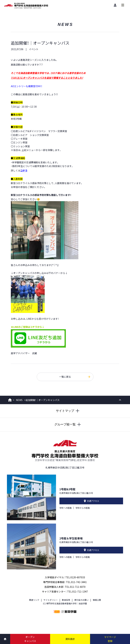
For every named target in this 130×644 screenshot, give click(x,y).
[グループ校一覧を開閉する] (65, 425)
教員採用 (66, 600)
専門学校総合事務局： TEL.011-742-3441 (65, 582)
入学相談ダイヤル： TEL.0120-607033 (65, 577)
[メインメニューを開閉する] (123, 5)
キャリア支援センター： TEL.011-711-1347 (65, 591)
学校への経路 (66, 508)
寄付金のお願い (81, 600)
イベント (34, 49)
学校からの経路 (83, 508)
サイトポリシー (51, 600)
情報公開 (97, 600)
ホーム (10, 400)
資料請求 (70, 639)
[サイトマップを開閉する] (65, 411)
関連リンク (34, 600)
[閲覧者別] (115, 5)
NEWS (19, 400)
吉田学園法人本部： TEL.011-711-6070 (65, 587)
